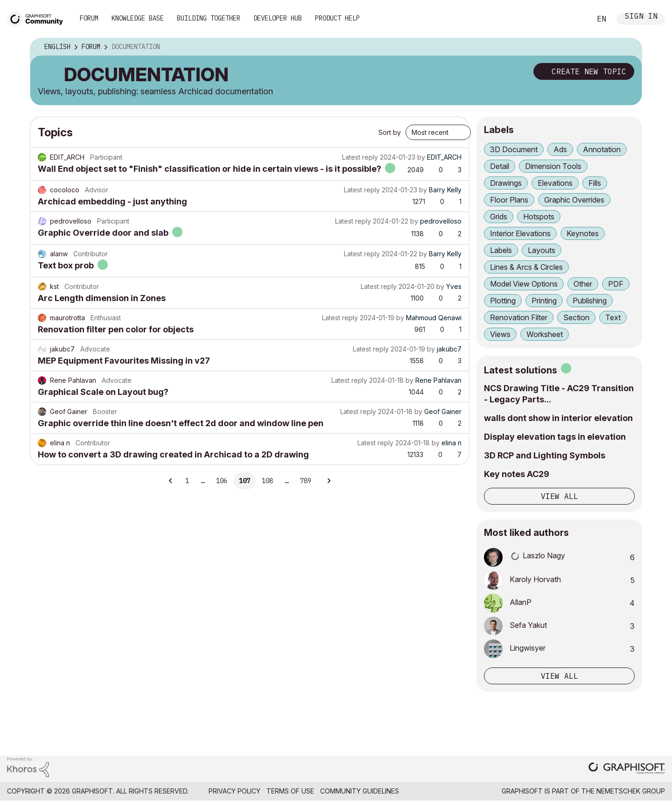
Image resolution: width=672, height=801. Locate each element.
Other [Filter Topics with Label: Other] (583, 284)
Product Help (337, 18)
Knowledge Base (138, 18)
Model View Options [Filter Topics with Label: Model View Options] (524, 284)
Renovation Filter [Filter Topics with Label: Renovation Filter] (519, 317)
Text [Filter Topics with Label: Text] (613, 317)
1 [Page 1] (187, 481)
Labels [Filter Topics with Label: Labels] (501, 250)
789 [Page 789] (306, 481)
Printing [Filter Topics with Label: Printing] (544, 301)
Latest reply (360, 157)
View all (560, 496)
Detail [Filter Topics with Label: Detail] (500, 166)
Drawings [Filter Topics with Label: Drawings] (506, 183)
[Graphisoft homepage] (627, 769)
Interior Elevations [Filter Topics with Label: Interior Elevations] (520, 233)
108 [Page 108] (267, 481)
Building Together (209, 18)
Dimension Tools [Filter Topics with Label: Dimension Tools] (553, 166)
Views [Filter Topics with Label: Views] (500, 334)
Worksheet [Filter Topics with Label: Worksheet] (545, 334)
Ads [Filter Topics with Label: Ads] (560, 149)
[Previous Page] (171, 481)
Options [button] (629, 47)
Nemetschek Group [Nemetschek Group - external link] (631, 791)
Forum (89, 18)
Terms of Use (290, 791)
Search (574, 19)
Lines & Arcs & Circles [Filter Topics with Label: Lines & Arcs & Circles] (526, 267)
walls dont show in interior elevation (558, 418)
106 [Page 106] (222, 481)
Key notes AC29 (517, 474)
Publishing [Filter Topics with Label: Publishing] (590, 301)
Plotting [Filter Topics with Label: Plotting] (503, 301)
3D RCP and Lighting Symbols (545, 455)
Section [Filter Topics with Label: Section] (576, 317)
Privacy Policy (234, 791)
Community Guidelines (360, 791)
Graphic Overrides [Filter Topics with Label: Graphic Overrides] (574, 200)
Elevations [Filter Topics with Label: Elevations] (555, 183)
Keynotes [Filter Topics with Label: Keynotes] (583, 233)
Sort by (390, 132)
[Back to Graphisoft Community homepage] (38, 18)
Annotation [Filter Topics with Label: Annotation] (602, 149)
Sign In (641, 17)
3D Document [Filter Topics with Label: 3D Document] (514, 149)
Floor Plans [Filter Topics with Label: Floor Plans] (509, 200)
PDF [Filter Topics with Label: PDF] (616, 284)
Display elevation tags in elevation (555, 437)
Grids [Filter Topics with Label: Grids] (499, 217)
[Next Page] (329, 481)
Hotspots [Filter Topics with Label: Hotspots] (539, 217)
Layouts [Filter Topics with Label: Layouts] (542, 250)
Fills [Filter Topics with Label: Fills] (595, 183)
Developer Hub (278, 18)
